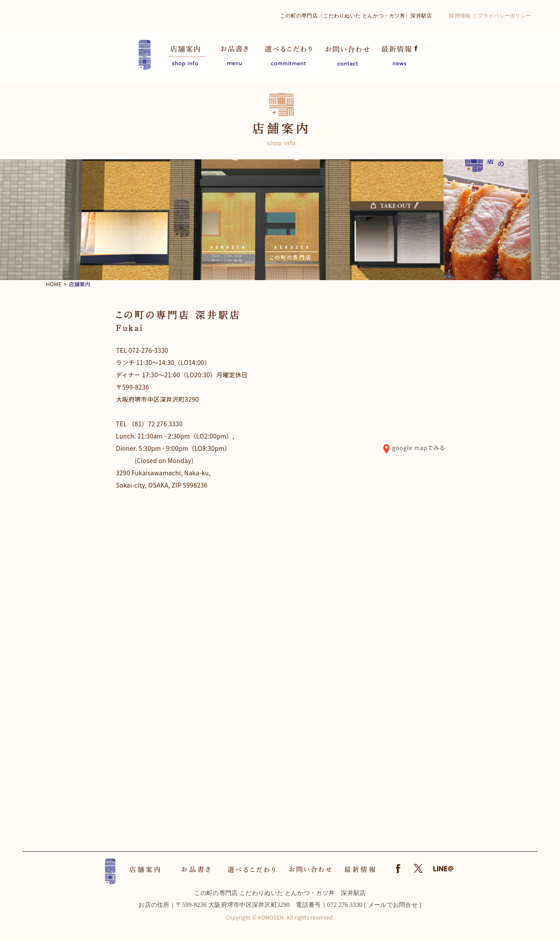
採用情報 (460, 16)
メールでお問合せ (393, 905)
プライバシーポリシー (505, 16)
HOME (54, 284)
